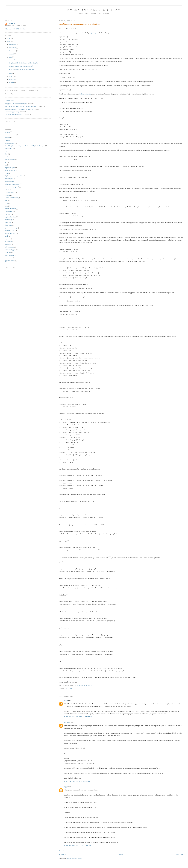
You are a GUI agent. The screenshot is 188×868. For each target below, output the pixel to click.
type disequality (10, 261)
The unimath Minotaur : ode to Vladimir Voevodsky (21, 106)
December (13, 45)
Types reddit (11, 101)
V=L (6, 162)
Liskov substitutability (12, 198)
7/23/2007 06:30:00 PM (85, 683)
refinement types (10, 250)
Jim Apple (67, 720)
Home (121, 852)
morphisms (8, 241)
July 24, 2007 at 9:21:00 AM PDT (78, 779)
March (11, 76)
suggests (96, 33)
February (12, 79)
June (11, 73)
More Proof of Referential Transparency (21, 69)
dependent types (10, 168)
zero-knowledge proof (12, 187)
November (13, 48)
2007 (9, 42)
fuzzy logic (8, 225)
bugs (6, 206)
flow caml (8, 222)
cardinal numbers (10, 209)
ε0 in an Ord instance (15, 60)
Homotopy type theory (12, 112)
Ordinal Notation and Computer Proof (21, 66)
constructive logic (10, 135)
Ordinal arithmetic (85, 93)
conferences (9, 211)
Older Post (180, 852)
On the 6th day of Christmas (14, 114)
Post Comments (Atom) (75, 856)
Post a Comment (64, 848)
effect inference (10, 170)
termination (9, 258)
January (12, 82)
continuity (8, 214)
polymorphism (9, 247)
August (12, 54)
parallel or (8, 244)
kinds (7, 236)
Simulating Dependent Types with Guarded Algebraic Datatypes (25, 146)
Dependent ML (10, 192)
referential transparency (12, 184)
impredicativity (10, 230)
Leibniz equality (10, 143)
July (11, 57)
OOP (6, 203)
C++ (6, 151)
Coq (6, 154)
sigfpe (91, 33)
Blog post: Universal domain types (16, 104)
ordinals (69, 686)
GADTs (7, 132)
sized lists (8, 252)
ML (6, 200)
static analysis (9, 255)
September (13, 51)
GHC (7, 157)
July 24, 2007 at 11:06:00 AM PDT (78, 843)
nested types (9, 179)
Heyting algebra (10, 159)
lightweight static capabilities (14, 176)
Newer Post (62, 852)
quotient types (9, 181)
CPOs (7, 190)
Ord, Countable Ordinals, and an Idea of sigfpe (79, 24)
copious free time (10, 217)
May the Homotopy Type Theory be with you (19, 109)
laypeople (8, 239)
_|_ (6, 165)
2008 (9, 39)
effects (7, 173)
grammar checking (11, 228)
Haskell (7, 140)
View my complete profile (15, 29)
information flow (10, 233)
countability (9, 149)
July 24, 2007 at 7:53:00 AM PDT (78, 714)
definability (9, 220)
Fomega (7, 195)
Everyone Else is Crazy (94, 10)
